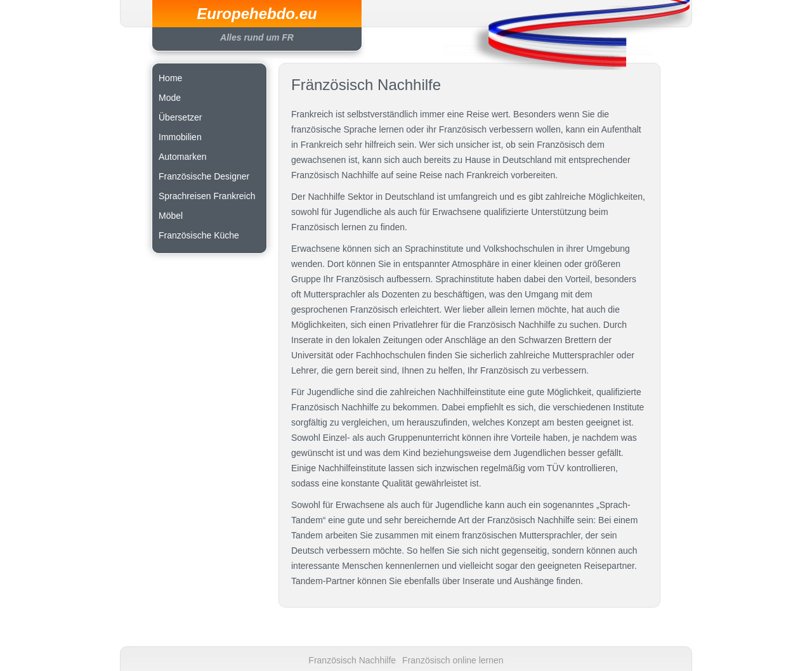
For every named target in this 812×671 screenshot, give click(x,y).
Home (170, 78)
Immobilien (180, 137)
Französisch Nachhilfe (352, 660)
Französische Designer (204, 176)
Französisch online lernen (453, 660)
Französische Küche (199, 235)
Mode (170, 98)
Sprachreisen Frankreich (207, 196)
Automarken (182, 157)
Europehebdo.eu (257, 14)
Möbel (171, 216)
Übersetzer (180, 117)
